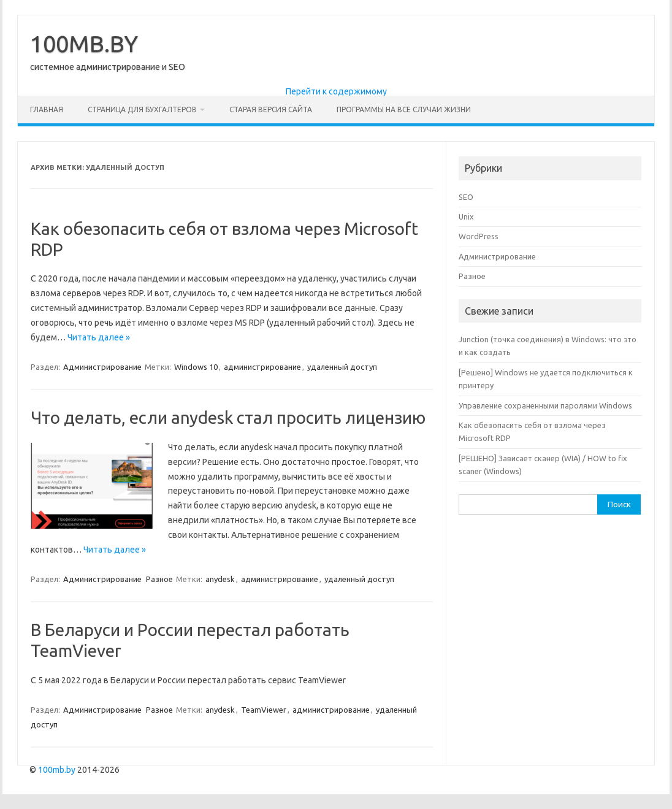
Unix (466, 217)
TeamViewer (264, 710)
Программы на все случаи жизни (404, 109)
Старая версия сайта (271, 109)
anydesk (220, 579)
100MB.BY (84, 44)
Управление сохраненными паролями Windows (545, 405)
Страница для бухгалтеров (142, 109)
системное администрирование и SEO (108, 67)
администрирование (262, 367)
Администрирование (102, 367)
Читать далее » (99, 337)
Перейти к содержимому (336, 91)
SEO (466, 197)
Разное (159, 579)
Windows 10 (196, 367)
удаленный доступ (342, 367)
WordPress (479, 236)
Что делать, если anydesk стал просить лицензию (228, 417)
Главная (47, 109)
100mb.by (57, 770)
